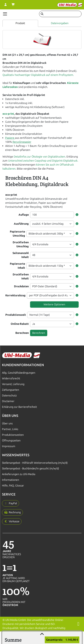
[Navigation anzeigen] (5, 14)
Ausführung (21, 224)
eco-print (8, 114)
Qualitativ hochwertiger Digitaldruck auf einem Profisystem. (38, 75)
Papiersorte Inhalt (17, 266)
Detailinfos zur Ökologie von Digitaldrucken (39, 157)
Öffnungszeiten (11, 441)
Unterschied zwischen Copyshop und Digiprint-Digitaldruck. (43, 161)
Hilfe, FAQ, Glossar (13, 486)
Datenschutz (9, 395)
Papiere (10, 138)
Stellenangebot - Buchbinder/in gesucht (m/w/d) (30, 468)
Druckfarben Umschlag (21, 244)
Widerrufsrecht (11, 378)
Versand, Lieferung (13, 384)
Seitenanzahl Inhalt (21, 255)
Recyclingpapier (22, 142)
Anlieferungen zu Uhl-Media (19, 474)
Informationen (11, 480)
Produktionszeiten (13, 435)
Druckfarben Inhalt (21, 276)
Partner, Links (10, 429)
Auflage (24, 215)
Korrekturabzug (15, 295)
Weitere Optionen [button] (54, 304)
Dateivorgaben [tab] (60, 23)
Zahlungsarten (11, 390)
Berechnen (22, 333)
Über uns (7, 423)
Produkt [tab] (20, 23)
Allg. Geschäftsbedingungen (19, 373)
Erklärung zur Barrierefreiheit (19, 407)
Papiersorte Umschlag (17, 234)
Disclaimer (8, 401)
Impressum (9, 446)
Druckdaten (21, 286)
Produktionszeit (16, 315)
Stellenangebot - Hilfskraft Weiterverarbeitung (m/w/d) (35, 463)
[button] (77, 215)
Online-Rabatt (20, 324)
